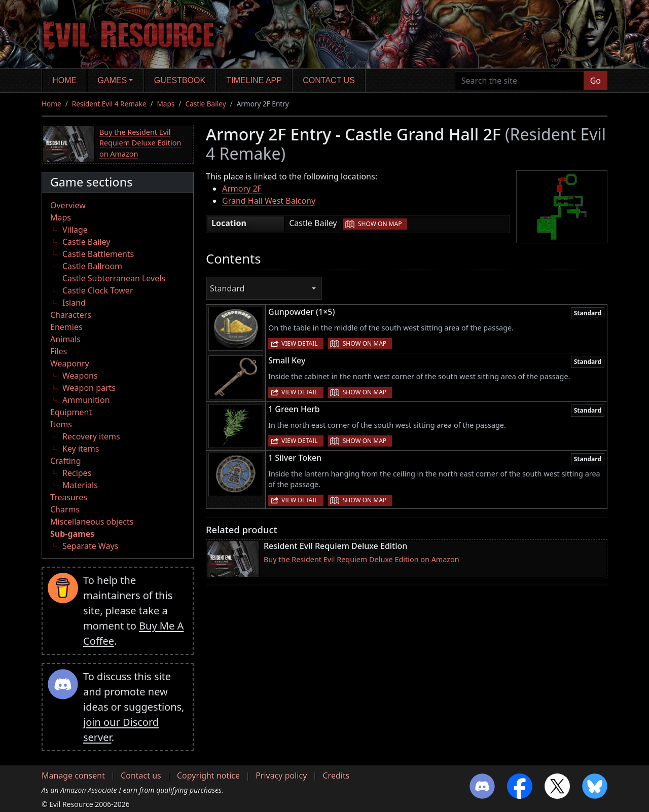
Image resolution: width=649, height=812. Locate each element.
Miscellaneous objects (92, 522)
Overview (68, 205)
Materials (80, 485)
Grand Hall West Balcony (269, 201)
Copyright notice (208, 776)
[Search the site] (519, 81)
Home (64, 80)
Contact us (329, 80)
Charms (65, 509)
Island (74, 303)
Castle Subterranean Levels (114, 278)
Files (59, 351)
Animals (65, 339)
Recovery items (91, 436)
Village (75, 230)
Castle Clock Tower (98, 290)
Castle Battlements (98, 254)
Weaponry (70, 363)
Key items (81, 449)
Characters (71, 315)
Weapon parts (89, 388)
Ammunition (86, 400)
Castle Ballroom (92, 266)
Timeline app (254, 80)
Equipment (71, 412)
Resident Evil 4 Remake (109, 104)
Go (596, 81)
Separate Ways (90, 546)
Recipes (77, 473)
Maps (166, 104)
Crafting (66, 461)
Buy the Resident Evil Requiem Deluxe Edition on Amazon (140, 143)
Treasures (69, 497)
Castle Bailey (205, 104)
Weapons (80, 376)
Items (61, 424)
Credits (336, 776)
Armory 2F (242, 189)
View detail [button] (300, 343)
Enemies (66, 327)
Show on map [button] (380, 224)
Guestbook (180, 80)
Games (113, 80)
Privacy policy (281, 776)
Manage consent (73, 776)
